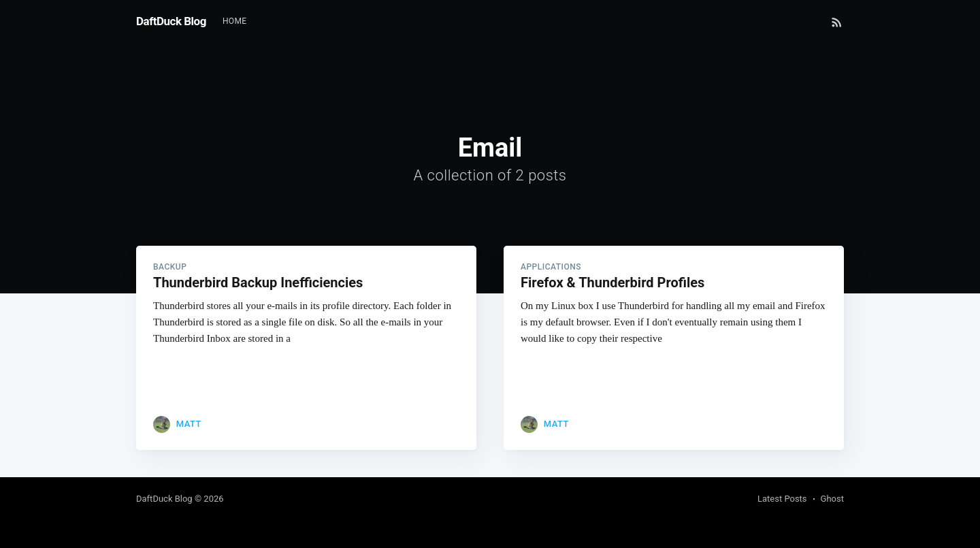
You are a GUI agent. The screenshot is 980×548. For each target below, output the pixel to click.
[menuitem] (235, 21)
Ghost (832, 499)
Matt (189, 424)
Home (235, 21)
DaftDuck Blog (171, 21)
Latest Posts (782, 499)
